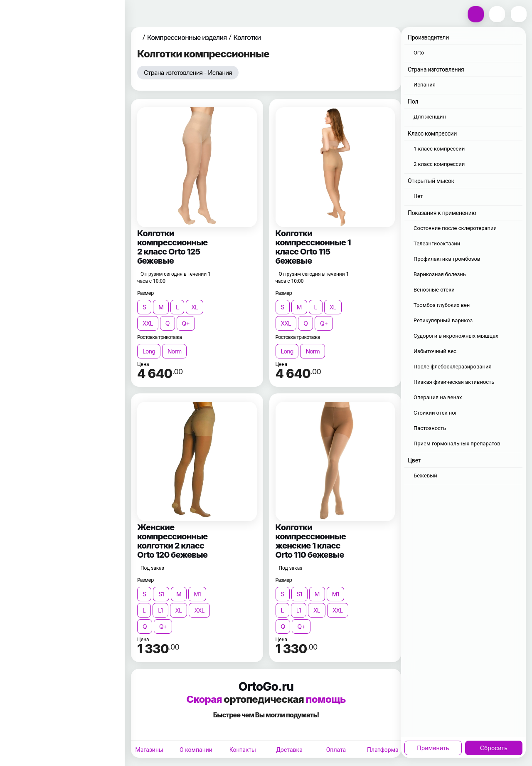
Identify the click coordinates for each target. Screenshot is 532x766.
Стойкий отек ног (435, 413)
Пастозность (430, 428)
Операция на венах (438, 397)
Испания (425, 85)
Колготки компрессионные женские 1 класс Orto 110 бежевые (311, 541)
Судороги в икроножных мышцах (456, 336)
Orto (419, 53)
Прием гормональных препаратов (457, 444)
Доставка (289, 750)
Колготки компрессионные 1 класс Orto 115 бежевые (313, 247)
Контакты (243, 750)
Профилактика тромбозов (447, 259)
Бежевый (425, 476)
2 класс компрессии (439, 164)
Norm (175, 351)
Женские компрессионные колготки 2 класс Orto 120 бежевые (172, 541)
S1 (161, 594)
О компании (196, 750)
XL (195, 307)
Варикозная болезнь (440, 274)
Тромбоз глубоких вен (442, 305)
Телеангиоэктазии (437, 243)
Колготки (247, 37)
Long (149, 351)
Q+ (186, 323)
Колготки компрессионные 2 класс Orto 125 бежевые (172, 247)
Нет (418, 196)
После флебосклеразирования (453, 367)
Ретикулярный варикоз (443, 320)
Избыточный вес (435, 351)
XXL (148, 323)
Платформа (383, 750)
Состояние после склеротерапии (455, 228)
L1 (160, 610)
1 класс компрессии (439, 149)
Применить (433, 748)
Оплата (336, 750)
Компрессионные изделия (187, 37)
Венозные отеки (434, 290)
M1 (197, 594)
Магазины (149, 750)
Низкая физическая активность (454, 382)
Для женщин (430, 117)
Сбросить (494, 748)
